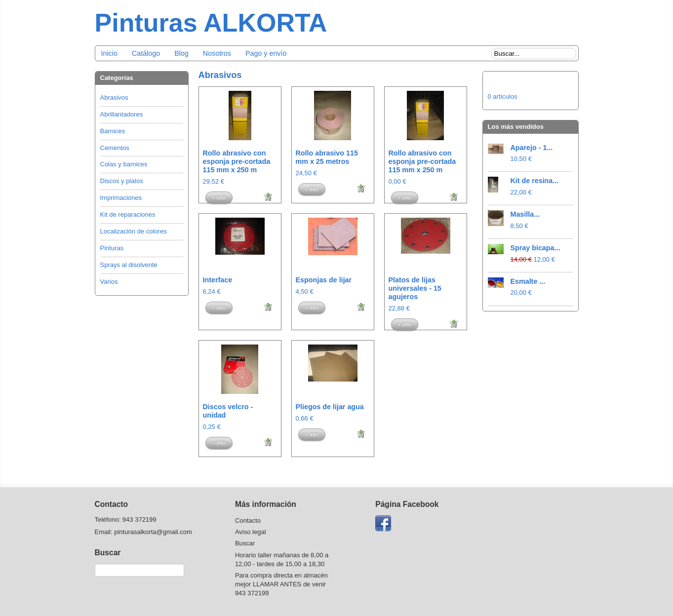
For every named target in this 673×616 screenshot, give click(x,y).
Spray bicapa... (535, 248)
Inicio (109, 53)
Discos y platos (122, 181)
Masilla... (525, 214)
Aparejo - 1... (532, 148)
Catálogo (146, 53)
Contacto (248, 520)
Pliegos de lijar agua (330, 407)
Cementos (115, 148)
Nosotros (217, 53)
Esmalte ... (528, 281)
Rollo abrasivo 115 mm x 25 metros (327, 157)
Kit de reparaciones (128, 214)
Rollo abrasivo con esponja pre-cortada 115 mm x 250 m (237, 161)
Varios (109, 282)
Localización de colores (134, 231)
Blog (181, 53)
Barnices (113, 131)
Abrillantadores (122, 114)
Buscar (245, 543)
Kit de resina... (535, 181)
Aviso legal (251, 532)
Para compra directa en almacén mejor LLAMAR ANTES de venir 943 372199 (281, 584)
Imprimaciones (121, 198)
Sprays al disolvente (129, 265)
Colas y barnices (124, 164)
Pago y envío (266, 53)
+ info (219, 197)
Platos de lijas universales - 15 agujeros (415, 288)
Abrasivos (114, 97)
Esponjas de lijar (324, 280)
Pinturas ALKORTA (211, 23)
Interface (218, 280)
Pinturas (112, 248)
